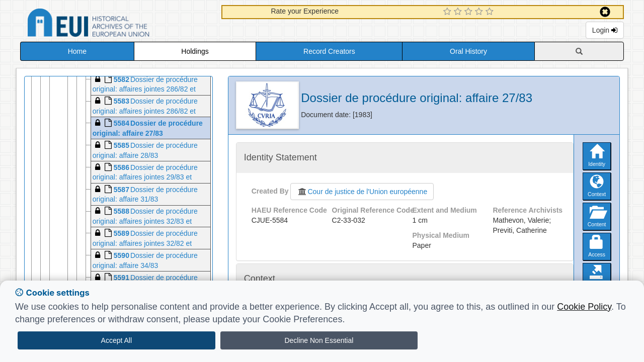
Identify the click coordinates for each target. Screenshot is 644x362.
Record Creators (329, 51)
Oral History (468, 51)
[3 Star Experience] (470, 12)
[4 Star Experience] (480, 12)
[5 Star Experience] (491, 12)
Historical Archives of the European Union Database (117, 24)
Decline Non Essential (319, 340)
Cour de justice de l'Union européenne (362, 192)
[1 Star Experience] (449, 12)
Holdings (195, 51)
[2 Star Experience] (459, 12)
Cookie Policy (584, 307)
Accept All (116, 340)
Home (77, 51)
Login (605, 30)
